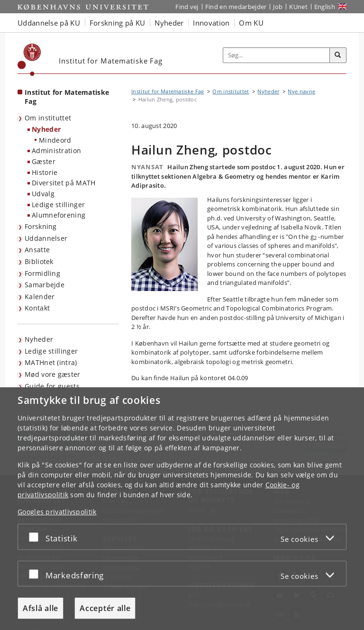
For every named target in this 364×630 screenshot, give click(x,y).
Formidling (42, 273)
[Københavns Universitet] (29, 60)
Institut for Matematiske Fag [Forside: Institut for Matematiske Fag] (67, 97)
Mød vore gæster (53, 374)
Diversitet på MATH (64, 183)
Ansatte (37, 250)
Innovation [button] (211, 23)
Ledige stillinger (58, 205)
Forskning (41, 226)
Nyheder (46, 129)
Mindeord (55, 140)
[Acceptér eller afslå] (36, 537)
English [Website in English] (325, 7)
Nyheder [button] (169, 23)
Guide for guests (52, 386)
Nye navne (301, 91)
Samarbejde (45, 285)
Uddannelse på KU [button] (49, 23)
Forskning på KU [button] (118, 23)
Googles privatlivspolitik (57, 512)
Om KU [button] (251, 23)
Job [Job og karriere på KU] (278, 7)
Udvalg (43, 194)
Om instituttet (48, 118)
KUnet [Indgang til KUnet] (298, 7)
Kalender (40, 297)
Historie (45, 172)
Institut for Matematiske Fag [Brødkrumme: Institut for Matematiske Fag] (168, 91)
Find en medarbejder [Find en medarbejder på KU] (236, 7)
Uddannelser (46, 238)
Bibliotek (39, 261)
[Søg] (338, 55)
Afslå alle (41, 608)
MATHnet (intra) (51, 362)
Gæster (44, 161)
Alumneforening (59, 215)
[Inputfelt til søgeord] (277, 55)
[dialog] (182, 509)
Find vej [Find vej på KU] (187, 7)
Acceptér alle (105, 608)
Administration (56, 151)
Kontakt (37, 308)
